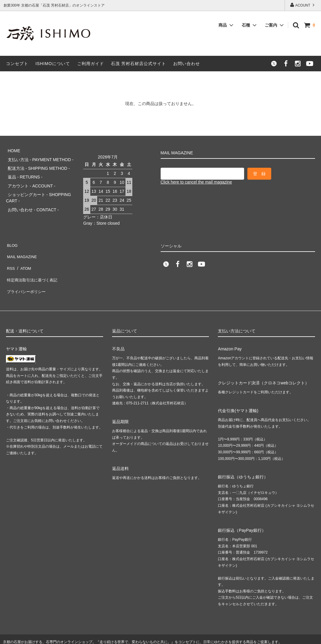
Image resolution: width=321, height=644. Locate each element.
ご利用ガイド (91, 64)
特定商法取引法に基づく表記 (33, 264)
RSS (10, 255)
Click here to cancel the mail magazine (196, 182)
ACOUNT (303, 5)
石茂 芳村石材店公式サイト (138, 64)
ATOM (24, 255)
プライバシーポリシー (27, 273)
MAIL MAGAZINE (22, 246)
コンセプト (17, 64)
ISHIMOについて (53, 64)
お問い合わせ (187, 64)
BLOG (12, 238)
